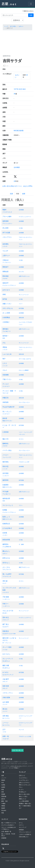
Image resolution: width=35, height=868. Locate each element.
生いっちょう (7, 412)
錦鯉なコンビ (23, 799)
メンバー (5, 704)
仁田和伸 (6, 432)
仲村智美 (6, 402)
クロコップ (6, 620)
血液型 (3, 787)
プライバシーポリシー (25, 832)
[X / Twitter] (3, 848)
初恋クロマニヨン (7, 421)
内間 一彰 (6, 736)
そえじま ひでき (8, 611)
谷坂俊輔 (6, 375)
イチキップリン (8, 693)
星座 (3, 790)
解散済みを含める (28, 11)
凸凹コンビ (22, 776)
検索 (31, 15)
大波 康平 (6, 679)
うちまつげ (6, 739)
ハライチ (5, 246)
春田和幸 (6, 480)
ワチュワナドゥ (7, 570)
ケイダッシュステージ (25, 217)
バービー (6, 455)
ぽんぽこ (5, 613)
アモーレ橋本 (7, 217)
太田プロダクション (24, 276)
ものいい (21, 26)
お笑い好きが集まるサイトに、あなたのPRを (18, 186)
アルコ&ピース (7, 331)
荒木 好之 (6, 617)
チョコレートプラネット (9, 285)
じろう (5, 363)
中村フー (6, 604)
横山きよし (6, 551)
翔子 (4, 359)
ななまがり (6, 627)
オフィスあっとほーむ (25, 359)
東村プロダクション (24, 567)
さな (4, 343)
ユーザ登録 (14, 768)
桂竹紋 (5, 299)
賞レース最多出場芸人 (25, 806)
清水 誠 (5, 581)
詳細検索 (4, 838)
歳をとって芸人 (23, 796)
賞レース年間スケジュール (9, 823)
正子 (4, 730)
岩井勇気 (6, 244)
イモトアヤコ (7, 237)
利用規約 (21, 830)
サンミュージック (24, 295)
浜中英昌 (6, 473)
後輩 (24, 194)
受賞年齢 (4, 796)
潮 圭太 (5, 709)
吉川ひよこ (6, 563)
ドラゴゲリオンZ (7, 212)
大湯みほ (6, 260)
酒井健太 (6, 329)
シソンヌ (5, 366)
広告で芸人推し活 (18, 750)
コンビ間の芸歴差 (24, 801)
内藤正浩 (6, 398)
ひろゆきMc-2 (7, 528)
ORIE (4, 294)
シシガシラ (6, 476)
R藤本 (4, 210)
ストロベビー (6, 386)
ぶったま (5, 649)
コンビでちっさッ (24, 780)
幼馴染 (3, 806)
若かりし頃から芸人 (24, 794)
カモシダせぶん (8, 308)
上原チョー (6, 256)
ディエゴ (6, 384)
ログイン (21, 825)
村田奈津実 (6, 540)
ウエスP (5, 251)
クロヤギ (5, 279)
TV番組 (3, 804)
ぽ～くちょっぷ (7, 643)
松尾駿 (5, 510)
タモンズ (5, 682)
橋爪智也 (6, 462)
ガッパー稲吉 (7, 647)
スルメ (5, 370)
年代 (3, 783)
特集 (3, 813)
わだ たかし (6, 654)
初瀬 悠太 (6, 631)
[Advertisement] (17, 42)
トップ (6, 26)
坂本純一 (6, 336)
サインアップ (23, 827)
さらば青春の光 (7, 547)
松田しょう (6, 517)
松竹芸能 (21, 308)
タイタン (21, 439)
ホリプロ (21, 272)
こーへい (6, 723)
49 (15, 94)
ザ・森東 (21, 544)
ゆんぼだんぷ (6, 661)
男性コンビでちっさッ (25, 785)
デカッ (21, 787)
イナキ (4, 732)
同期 (18, 194)
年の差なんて (23, 792)
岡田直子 (6, 267)
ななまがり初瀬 (12, 634)
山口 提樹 (6, 702)
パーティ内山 (7, 450)
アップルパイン (7, 262)
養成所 (3, 808)
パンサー (5, 535)
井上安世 (6, 228)
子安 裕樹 (6, 597)
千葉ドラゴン (7, 379)
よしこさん (6, 567)
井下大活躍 (6, 233)
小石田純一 (6, 322)
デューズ (21, 730)
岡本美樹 (6, 276)
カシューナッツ (8, 659)
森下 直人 (6, 624)
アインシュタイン (7, 223)
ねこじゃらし (6, 718)
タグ (20, 808)
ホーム (21, 823)
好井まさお (6, 558)
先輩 (11, 194)
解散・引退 (4, 801)
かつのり (6, 672)
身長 (3, 792)
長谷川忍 (6, 466)
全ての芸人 (13, 26)
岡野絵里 (6, 272)
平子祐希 (6, 492)
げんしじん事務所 (24, 370)
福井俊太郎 (6, 498)
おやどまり (6, 290)
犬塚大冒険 (6, 697)
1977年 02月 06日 (20, 89)
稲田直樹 (6, 221)
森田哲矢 (6, 544)
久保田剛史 (6, 317)
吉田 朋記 (6, 716)
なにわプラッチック (8, 675)
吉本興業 (17, 167)
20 (27, 75)
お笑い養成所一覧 (6, 832)
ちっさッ (21, 790)
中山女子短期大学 (8, 407)
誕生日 (3, 799)
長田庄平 (6, 283)
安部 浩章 (6, 686)
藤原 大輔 (6, 665)
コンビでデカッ (23, 778)
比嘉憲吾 (6, 485)
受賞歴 (3, 794)
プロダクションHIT (24, 462)
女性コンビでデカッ (24, 783)
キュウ (4, 583)
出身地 (3, 785)
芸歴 (3, 776)
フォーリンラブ (7, 457)
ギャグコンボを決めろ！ (8, 825)
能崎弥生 (6, 444)
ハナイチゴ (6, 592)
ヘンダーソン (6, 599)
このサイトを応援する (25, 834)
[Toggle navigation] (31, 4)
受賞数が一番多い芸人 (25, 804)
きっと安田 (6, 313)
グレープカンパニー (24, 402)
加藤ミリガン (7, 304)
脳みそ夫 (6, 439)
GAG (4, 338)
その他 (21, 228)
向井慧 (5, 533)
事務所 (3, 780)
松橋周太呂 (6, 524)
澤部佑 (5, 347)
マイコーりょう (8, 505)
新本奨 (5, 418)
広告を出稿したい (24, 837)
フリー (21, 304)
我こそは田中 (7, 574)
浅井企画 (21, 318)
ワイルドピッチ (7, 576)
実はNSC (4, 810)
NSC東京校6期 (19, 131)
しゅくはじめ (7, 354)
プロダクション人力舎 (25, 736)
